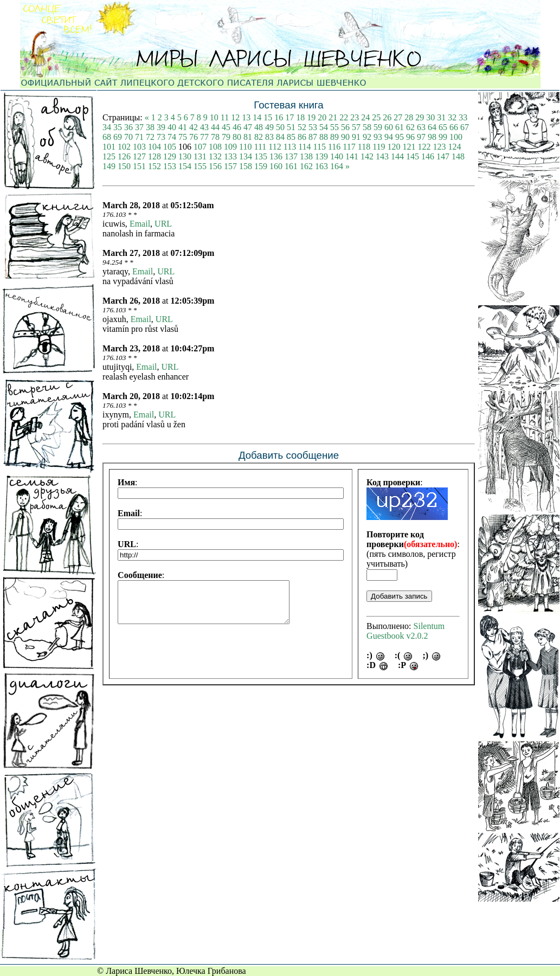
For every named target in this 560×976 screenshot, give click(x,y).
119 (379, 147)
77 (204, 137)
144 (397, 156)
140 (337, 156)
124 (455, 147)
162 (306, 166)
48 (259, 127)
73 (161, 137)
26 (387, 117)
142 (367, 156)
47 (248, 127)
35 (118, 127)
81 (248, 137)
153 (170, 166)
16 (279, 117)
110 (245, 147)
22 (344, 117)
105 (170, 147)
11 (225, 117)
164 (337, 166)
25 (376, 117)
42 (194, 127)
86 (302, 137)
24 (365, 117)
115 (320, 147)
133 (230, 156)
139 (321, 156)
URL (163, 224)
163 (321, 166)
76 (194, 137)
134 (246, 156)
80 (237, 137)
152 (155, 166)
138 (306, 156)
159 (261, 166)
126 (124, 156)
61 (400, 127)
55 (334, 127)
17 (289, 117)
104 (155, 147)
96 (410, 137)
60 (389, 127)
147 (443, 156)
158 (246, 166)
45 (226, 127)
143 (382, 156)
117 (349, 147)
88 (324, 137)
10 (214, 117)
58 (367, 127)
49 (269, 127)
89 (334, 137)
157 (230, 166)
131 (200, 156)
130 (185, 156)
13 (246, 117)
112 (275, 147)
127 (139, 156)
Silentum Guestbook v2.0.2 (405, 631)
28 (409, 117)
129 (170, 156)
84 (280, 137)
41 (183, 127)
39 (161, 127)
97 (421, 137)
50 (280, 127)
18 (300, 117)
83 (269, 137)
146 (428, 156)
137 (291, 156)
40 (172, 127)
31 (441, 117)
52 (302, 127)
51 (291, 127)
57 (356, 127)
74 (172, 137)
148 (458, 156)
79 (226, 137)
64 (432, 127)
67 (465, 127)
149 (109, 166)
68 (107, 137)
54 (324, 127)
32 (452, 117)
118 (364, 147)
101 (109, 147)
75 (183, 137)
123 (440, 147)
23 (355, 117)
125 (109, 156)
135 (261, 156)
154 (185, 166)
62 (410, 127)
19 (311, 117)
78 (215, 137)
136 (276, 156)
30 (430, 117)
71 (139, 137)
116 (334, 147)
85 (291, 137)
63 (421, 127)
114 (304, 147)
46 (237, 127)
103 (139, 147)
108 (215, 147)
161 (291, 166)
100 (456, 137)
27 (398, 117)
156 (215, 166)
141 (352, 156)
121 (409, 147)
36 (128, 127)
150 (124, 166)
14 (257, 117)
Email (140, 224)
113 (290, 147)
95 (400, 137)
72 (150, 137)
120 (394, 147)
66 (454, 127)
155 (200, 166)
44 (215, 127)
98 (432, 137)
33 (463, 117)
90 (345, 137)
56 (345, 127)
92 (367, 137)
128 (155, 156)
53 (313, 127)
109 (230, 147)
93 (378, 137)
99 (443, 137)
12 (235, 117)
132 (215, 156)
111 (260, 147)
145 (413, 156)
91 (356, 137)
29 (420, 117)
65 (443, 127)
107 (200, 147)
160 (276, 166)
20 (322, 117)
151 (139, 166)
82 (259, 137)
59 (378, 127)
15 (268, 117)
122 (424, 147)
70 (128, 137)
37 (139, 127)
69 (118, 137)
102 (124, 147)
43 (204, 127)
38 (150, 127)
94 (389, 137)
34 (107, 127)
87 (313, 137)
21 (333, 117)
